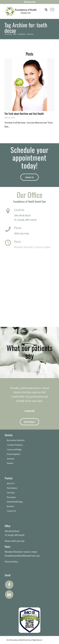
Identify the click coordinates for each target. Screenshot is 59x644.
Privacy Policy (11, 562)
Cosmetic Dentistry (15, 445)
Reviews (10, 506)
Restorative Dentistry (16, 440)
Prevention (11, 497)
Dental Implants (14, 454)
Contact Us (11, 511)
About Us (11, 483)
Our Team (11, 493)
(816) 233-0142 (21, 233)
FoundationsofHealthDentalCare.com (22, 556)
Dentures (11, 459)
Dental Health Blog (15, 502)
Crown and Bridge (14, 450)
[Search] (45, 9)
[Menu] (51, 9)
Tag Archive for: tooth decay (26, 28)
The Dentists (12, 488)
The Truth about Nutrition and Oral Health (24, 114)
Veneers (10, 463)
